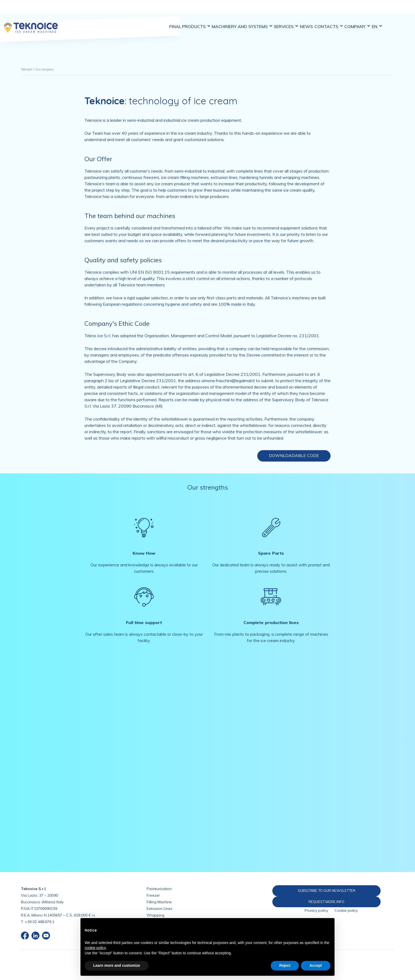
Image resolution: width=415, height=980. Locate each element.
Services (287, 10)
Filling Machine (159, 902)
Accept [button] (316, 965)
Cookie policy (346, 911)
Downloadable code (294, 455)
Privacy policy (316, 911)
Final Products (183, 10)
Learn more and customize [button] (117, 965)
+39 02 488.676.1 (40, 922)
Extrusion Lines (159, 909)
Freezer (153, 895)
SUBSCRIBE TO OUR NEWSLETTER (316, 891)
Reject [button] (285, 965)
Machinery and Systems (239, 10)
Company (369, 10)
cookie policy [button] (95, 948)
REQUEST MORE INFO (316, 902)
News (311, 10)
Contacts (337, 10)
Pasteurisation (159, 889)
